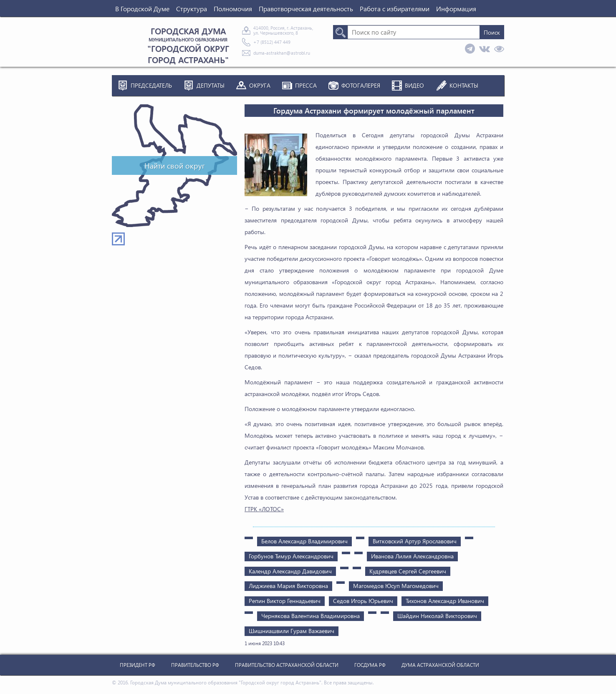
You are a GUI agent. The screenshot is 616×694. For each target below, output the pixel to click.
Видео (414, 85)
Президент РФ (138, 665)
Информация (456, 9)
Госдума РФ (370, 665)
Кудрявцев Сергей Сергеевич (408, 571)
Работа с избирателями (395, 9)
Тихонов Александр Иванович (445, 601)
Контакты (464, 85)
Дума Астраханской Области (440, 665)
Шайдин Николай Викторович (437, 616)
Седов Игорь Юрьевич (363, 601)
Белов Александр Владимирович (304, 541)
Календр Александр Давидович (290, 571)
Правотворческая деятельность (306, 9)
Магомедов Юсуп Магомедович (396, 586)
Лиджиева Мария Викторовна (288, 586)
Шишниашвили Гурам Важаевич (292, 631)
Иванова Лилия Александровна (412, 556)
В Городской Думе (142, 9)
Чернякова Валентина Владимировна (311, 616)
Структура (192, 9)
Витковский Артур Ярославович (415, 541)
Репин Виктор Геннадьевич (285, 601)
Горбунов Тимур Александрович (291, 556)
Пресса (306, 85)
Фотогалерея (361, 85)
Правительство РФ (195, 665)
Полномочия (233, 9)
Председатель (151, 85)
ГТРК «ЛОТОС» (264, 509)
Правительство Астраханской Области (287, 665)
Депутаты (211, 85)
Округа (260, 85)
